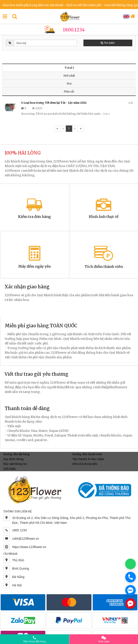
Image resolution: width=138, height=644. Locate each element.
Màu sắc (69, 91)
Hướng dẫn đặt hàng (17, 454)
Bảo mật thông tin (15, 464)
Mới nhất (69, 76)
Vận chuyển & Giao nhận (88, 459)
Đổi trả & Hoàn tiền (85, 464)
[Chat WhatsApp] (130, 564)
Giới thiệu (9, 469)
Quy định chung (14, 459)
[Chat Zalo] (130, 590)
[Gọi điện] (130, 577)
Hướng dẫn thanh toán (87, 454)
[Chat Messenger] (130, 604)
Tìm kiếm (108, 43)
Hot (69, 84)
